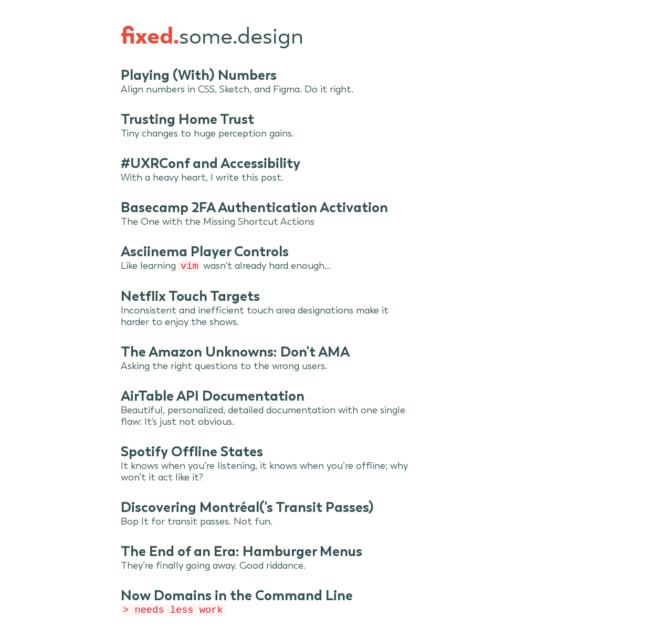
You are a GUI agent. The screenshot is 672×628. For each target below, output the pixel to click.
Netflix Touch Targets (190, 297)
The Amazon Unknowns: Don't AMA (235, 353)
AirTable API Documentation (213, 397)
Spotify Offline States (192, 453)
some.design (212, 37)
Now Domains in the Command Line (237, 596)
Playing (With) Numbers (199, 75)
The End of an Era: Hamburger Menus (241, 552)
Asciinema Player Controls (205, 252)
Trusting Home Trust (187, 119)
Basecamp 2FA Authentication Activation (254, 207)
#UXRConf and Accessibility (211, 163)
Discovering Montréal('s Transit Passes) (247, 508)
